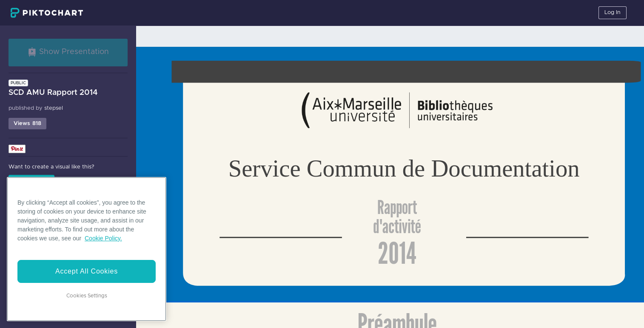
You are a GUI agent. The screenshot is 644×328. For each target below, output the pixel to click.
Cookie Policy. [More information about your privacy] (103, 238)
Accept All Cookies (87, 271)
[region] (87, 249)
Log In (613, 13)
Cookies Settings (87, 296)
